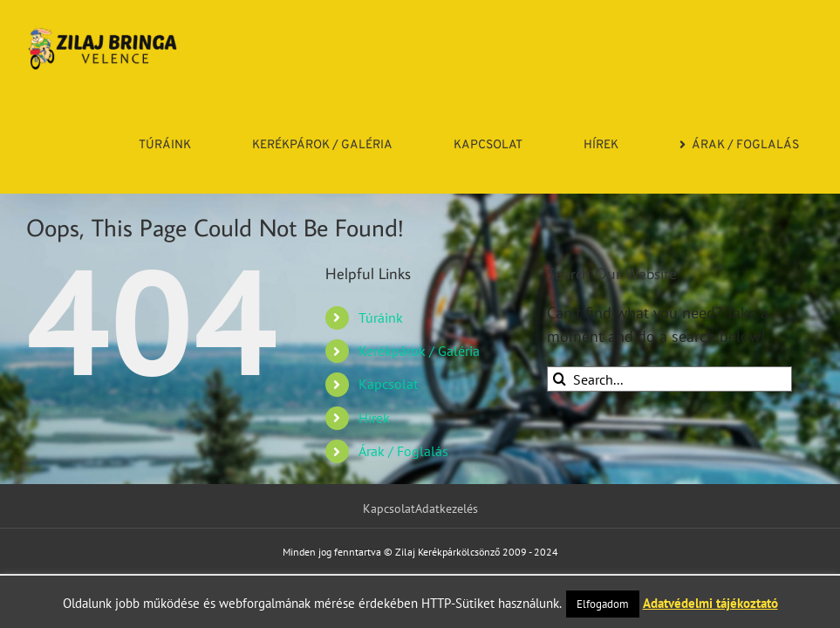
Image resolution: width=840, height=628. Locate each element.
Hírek (374, 418)
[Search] (560, 379)
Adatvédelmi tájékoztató (710, 603)
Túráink (381, 317)
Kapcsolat (388, 384)
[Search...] (669, 379)
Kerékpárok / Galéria (419, 351)
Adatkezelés (447, 509)
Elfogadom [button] (603, 604)
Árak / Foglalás (403, 451)
